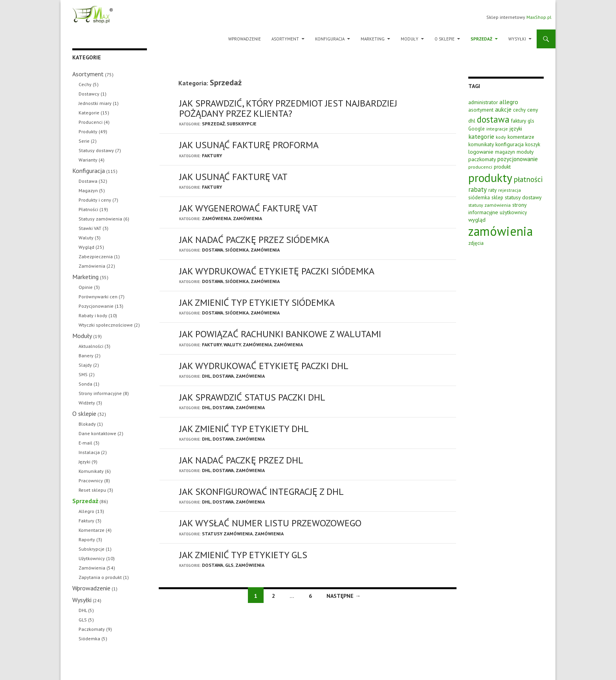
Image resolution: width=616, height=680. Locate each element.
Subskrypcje (242, 124)
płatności (528, 179)
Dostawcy (89, 94)
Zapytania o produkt (100, 577)
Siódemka (237, 250)
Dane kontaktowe (97, 433)
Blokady (87, 424)
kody (501, 137)
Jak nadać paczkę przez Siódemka (254, 240)
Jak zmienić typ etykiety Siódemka (257, 302)
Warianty (88, 160)
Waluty (232, 345)
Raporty (87, 539)
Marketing (373, 39)
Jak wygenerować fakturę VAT (248, 208)
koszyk (533, 144)
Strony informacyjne (100, 393)
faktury (519, 121)
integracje (497, 129)
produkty (490, 178)
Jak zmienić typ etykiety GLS (243, 555)
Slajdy (85, 365)
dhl (472, 121)
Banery (86, 356)
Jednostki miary (95, 103)
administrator (483, 102)
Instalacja (89, 452)
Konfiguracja (330, 39)
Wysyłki (517, 39)
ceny (533, 110)
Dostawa (213, 250)
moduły (525, 152)
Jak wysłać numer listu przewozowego (270, 523)
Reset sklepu (92, 490)
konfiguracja (510, 144)
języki (516, 129)
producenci (480, 167)
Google (477, 129)
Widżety (87, 403)
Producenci (91, 122)
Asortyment (285, 39)
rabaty (478, 189)
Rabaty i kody (93, 315)
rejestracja (510, 190)
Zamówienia (216, 218)
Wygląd (86, 247)
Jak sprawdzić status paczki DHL (252, 397)
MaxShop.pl (539, 17)
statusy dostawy (523, 197)
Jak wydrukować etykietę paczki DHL (264, 366)
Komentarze (92, 530)
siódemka (479, 198)
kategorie (481, 136)
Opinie (86, 287)
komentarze (521, 137)
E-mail (85, 443)
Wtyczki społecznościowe (106, 325)
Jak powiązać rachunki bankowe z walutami (280, 334)
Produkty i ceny (95, 200)
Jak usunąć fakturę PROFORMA (249, 145)
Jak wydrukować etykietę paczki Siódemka (277, 271)
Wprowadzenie (245, 39)
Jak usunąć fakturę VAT (233, 177)
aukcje (503, 109)
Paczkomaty (92, 629)
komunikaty (481, 144)
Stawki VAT (90, 228)
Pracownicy (91, 481)
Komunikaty (91, 471)
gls (531, 121)
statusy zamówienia (489, 205)
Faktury (212, 155)
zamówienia (500, 231)
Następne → (344, 596)
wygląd (477, 220)
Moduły (410, 39)
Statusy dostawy (96, 150)
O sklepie (445, 39)
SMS (83, 374)
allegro (509, 102)
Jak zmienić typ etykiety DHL (244, 429)
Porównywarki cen (98, 297)
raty (492, 190)
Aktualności (91, 346)
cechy (519, 110)
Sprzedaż (481, 39)
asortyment (481, 110)
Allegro (86, 511)
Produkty (88, 131)
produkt (502, 167)
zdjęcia (476, 243)
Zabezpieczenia (96, 256)
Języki (84, 462)
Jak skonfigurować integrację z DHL (261, 492)
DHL (206, 376)
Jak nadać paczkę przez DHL (241, 460)
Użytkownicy (92, 558)
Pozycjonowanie (96, 306)
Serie (84, 141)
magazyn (505, 152)
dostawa (493, 119)
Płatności (88, 209)
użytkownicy (513, 212)
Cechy (85, 84)
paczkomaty (482, 159)
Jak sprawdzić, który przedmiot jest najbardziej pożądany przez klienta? (288, 108)
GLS (229, 565)
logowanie (481, 152)
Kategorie (89, 113)
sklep (497, 198)
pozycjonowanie (518, 159)
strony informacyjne (497, 209)
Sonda (85, 384)
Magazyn (88, 190)
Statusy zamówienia (227, 534)
